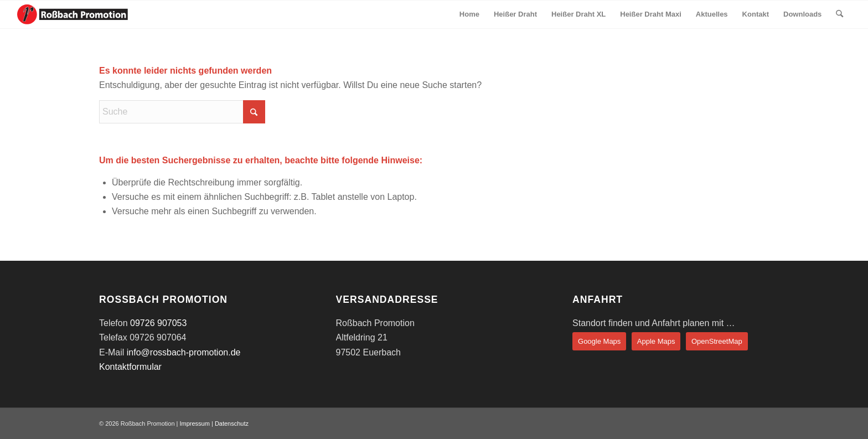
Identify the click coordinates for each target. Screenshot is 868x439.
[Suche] (839, 14)
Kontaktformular (130, 367)
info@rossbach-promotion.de (184, 352)
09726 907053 (158, 323)
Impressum (194, 423)
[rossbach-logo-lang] (73, 14)
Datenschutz (232, 423)
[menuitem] (469, 14)
